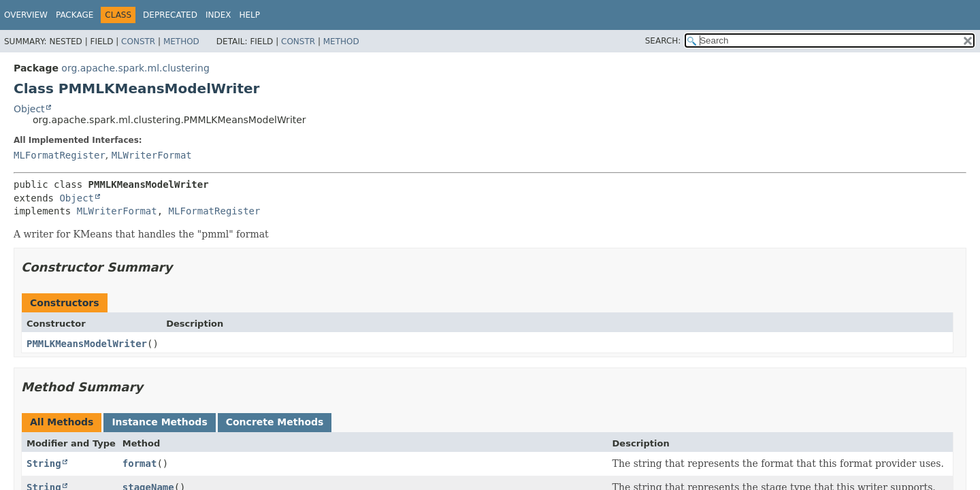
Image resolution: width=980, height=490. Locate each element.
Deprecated (170, 15)
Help (249, 15)
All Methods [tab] (62, 422)
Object (29, 109)
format (140, 463)
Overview (26, 15)
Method (181, 42)
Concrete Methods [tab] (275, 422)
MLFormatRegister (60, 155)
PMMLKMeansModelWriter (87, 344)
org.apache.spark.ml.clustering (135, 68)
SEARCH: (663, 41)
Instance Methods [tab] (159, 422)
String (44, 463)
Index (218, 15)
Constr (138, 42)
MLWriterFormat (152, 155)
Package (75, 15)
